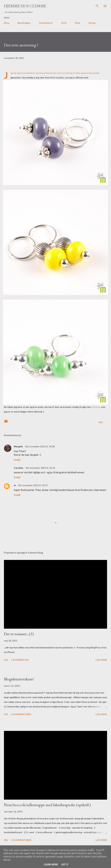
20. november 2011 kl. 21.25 (40, 468)
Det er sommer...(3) (19, 634)
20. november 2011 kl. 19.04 (40, 446)
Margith (18, 446)
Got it (65, 865)
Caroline (18, 468)
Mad (77, 23)
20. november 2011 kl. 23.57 (33, 485)
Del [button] (101, 422)
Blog (6, 23)
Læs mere (101, 660)
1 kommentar (20, 660)
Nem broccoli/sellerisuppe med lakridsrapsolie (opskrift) (47, 805)
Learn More (51, 865)
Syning (92, 23)
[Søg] (97, 6)
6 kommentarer (21, 714)
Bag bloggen (24, 23)
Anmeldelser (46, 23)
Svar (17, 460)
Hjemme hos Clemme (25, 6)
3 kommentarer (21, 840)
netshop (96, 407)
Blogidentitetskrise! (19, 679)
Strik (64, 23)
